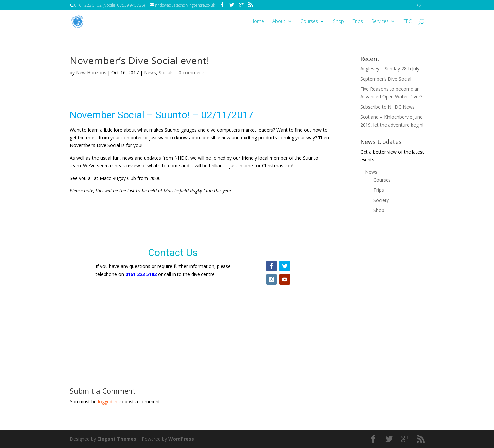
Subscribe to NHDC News (388, 107)
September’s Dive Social (386, 79)
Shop (339, 22)
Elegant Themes (117, 439)
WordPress (181, 439)
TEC (408, 22)
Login (420, 5)
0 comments (192, 73)
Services (380, 22)
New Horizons (91, 73)
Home (257, 22)
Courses (309, 22)
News (150, 73)
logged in (108, 401)
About (279, 22)
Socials (166, 73)
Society (381, 200)
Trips (358, 22)
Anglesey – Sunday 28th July (390, 69)
